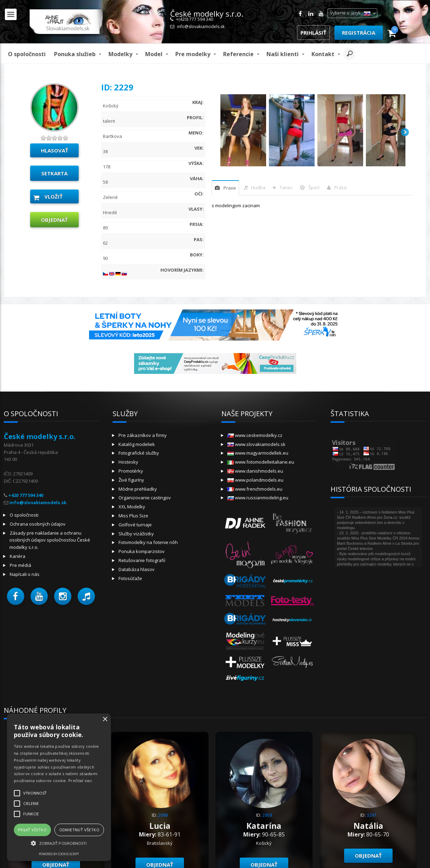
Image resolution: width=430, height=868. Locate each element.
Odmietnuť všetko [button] (79, 830)
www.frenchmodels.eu (255, 489)
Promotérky (131, 471)
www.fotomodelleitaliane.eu (261, 462)
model (154, 54)
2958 (267, 815)
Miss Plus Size (133, 516)
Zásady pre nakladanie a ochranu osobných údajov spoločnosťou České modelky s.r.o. (50, 540)
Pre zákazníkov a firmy (143, 435)
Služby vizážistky (136, 534)
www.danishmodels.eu (255, 471)
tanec (286, 187)
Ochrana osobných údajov (38, 524)
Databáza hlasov (137, 569)
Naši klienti (283, 54)
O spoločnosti (27, 54)
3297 (371, 815)
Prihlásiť (313, 33)
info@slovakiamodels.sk (201, 27)
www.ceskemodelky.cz (255, 435)
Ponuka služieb (75, 54)
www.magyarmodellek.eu (258, 453)
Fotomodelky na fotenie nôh (148, 542)
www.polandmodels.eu (255, 480)
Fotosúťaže (130, 578)
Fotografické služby (139, 453)
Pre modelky (193, 54)
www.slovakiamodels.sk (256, 444)
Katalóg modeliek (137, 444)
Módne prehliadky (138, 489)
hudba (258, 187)
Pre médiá (20, 565)
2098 (163, 815)
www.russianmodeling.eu (258, 498)
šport (314, 187)
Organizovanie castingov (145, 498)
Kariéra (17, 556)
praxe (230, 188)
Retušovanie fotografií (142, 560)
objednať (54, 220)
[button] (16, 596)
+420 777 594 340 (26, 495)
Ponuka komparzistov (142, 551)
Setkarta (54, 173)
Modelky (120, 54)
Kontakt (323, 54)
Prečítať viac (80, 781)
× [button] (105, 720)
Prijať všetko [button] (32, 830)
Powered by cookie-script (59, 854)
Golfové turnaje (135, 525)
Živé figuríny (131, 480)
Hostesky (128, 462)
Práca (340, 187)
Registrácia (359, 33)
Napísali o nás (25, 574)
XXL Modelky (132, 507)
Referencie (238, 54)
